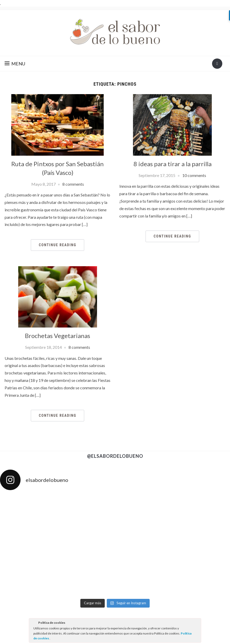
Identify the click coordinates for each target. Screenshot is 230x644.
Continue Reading (57, 245)
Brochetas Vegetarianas (57, 336)
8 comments (73, 184)
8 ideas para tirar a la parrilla (172, 164)
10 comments (194, 175)
